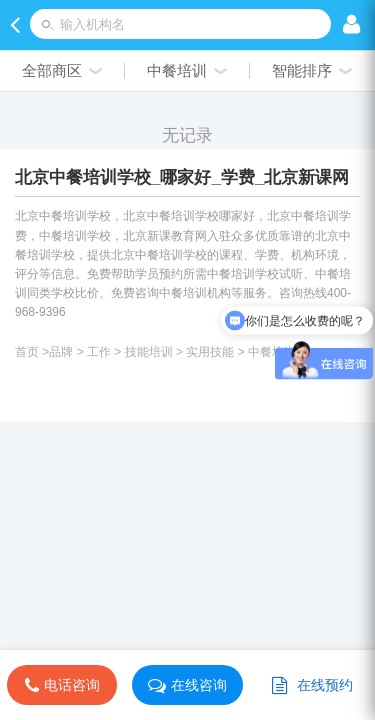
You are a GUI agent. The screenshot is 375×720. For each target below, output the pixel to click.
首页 (27, 352)
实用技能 (210, 352)
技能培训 (149, 352)
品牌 (61, 352)
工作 (99, 352)
